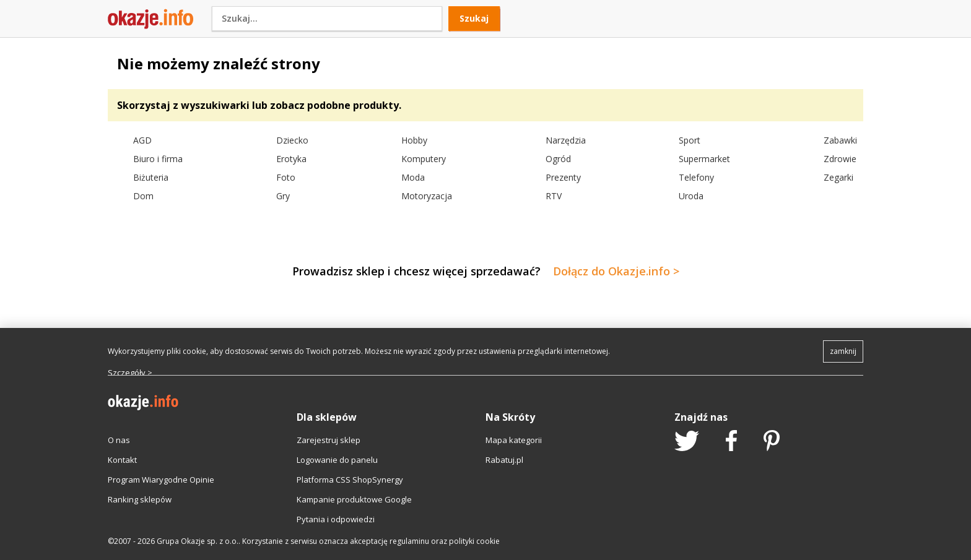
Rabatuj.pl (504, 460)
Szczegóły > (130, 373)
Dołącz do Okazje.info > (616, 271)
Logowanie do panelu (337, 460)
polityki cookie (474, 541)
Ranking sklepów (140, 499)
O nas (119, 440)
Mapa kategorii (514, 440)
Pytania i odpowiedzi (336, 519)
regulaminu (409, 541)
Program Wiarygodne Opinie (161, 480)
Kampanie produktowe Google (354, 499)
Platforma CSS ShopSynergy (350, 480)
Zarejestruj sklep (329, 440)
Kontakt (122, 460)
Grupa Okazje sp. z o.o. (198, 541)
